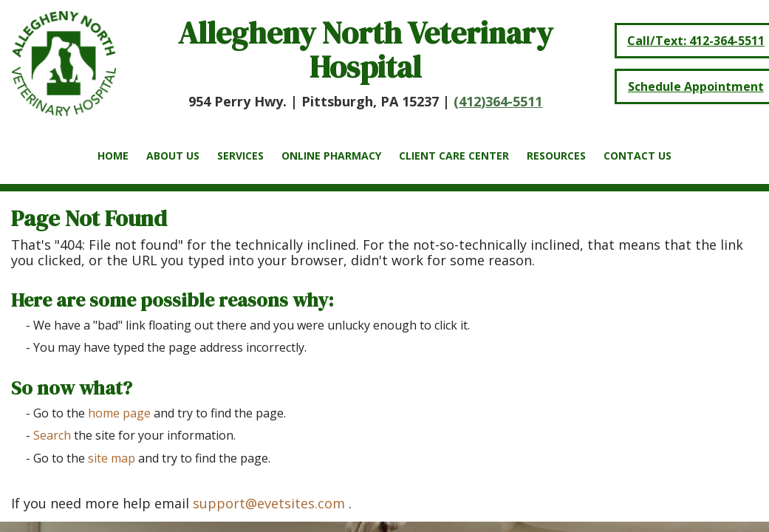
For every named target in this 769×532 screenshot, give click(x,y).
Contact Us (638, 156)
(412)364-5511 (498, 101)
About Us (173, 156)
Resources (556, 156)
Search (52, 435)
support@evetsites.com (269, 503)
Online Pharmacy (331, 156)
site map (112, 458)
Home (113, 156)
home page (119, 413)
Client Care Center (454, 156)
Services (240, 156)
